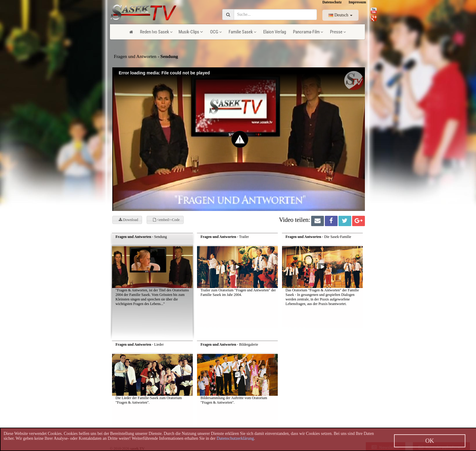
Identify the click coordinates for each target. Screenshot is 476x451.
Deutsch (340, 15)
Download (128, 220)
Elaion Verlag (275, 32)
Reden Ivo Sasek (156, 32)
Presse (338, 32)
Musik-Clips (191, 32)
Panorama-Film (308, 32)
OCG (216, 32)
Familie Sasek (242, 32)
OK (430, 441)
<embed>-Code (166, 220)
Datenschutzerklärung (235, 438)
